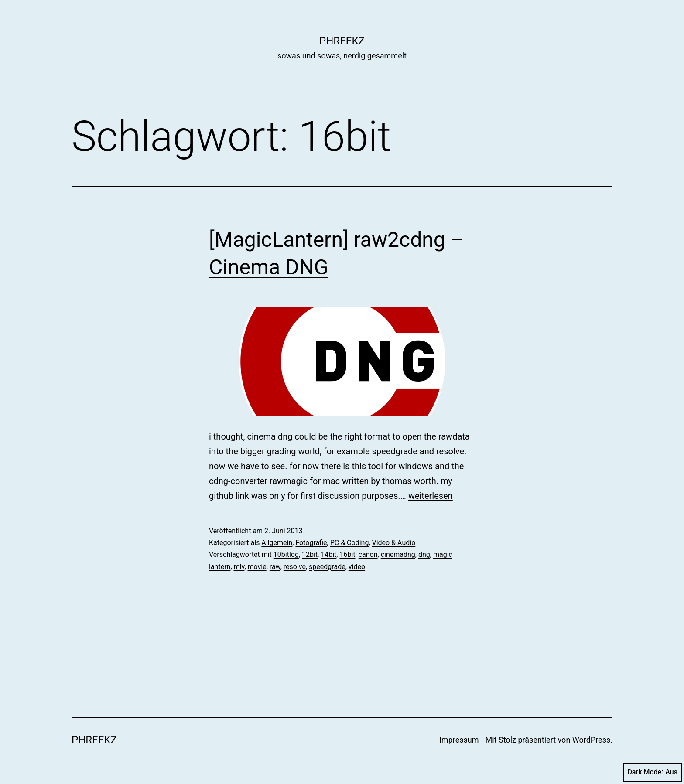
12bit (310, 554)
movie (257, 567)
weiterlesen (431, 496)
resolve (295, 567)
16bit (347, 554)
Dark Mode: (652, 772)
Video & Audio (394, 543)
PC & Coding (350, 543)
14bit (328, 554)
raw (275, 567)
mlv (239, 567)
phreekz (342, 41)
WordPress (591, 740)
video (357, 567)
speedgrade (327, 567)
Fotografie (311, 543)
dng (424, 554)
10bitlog (286, 554)
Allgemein (277, 543)
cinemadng (398, 554)
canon (368, 554)
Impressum (459, 740)
